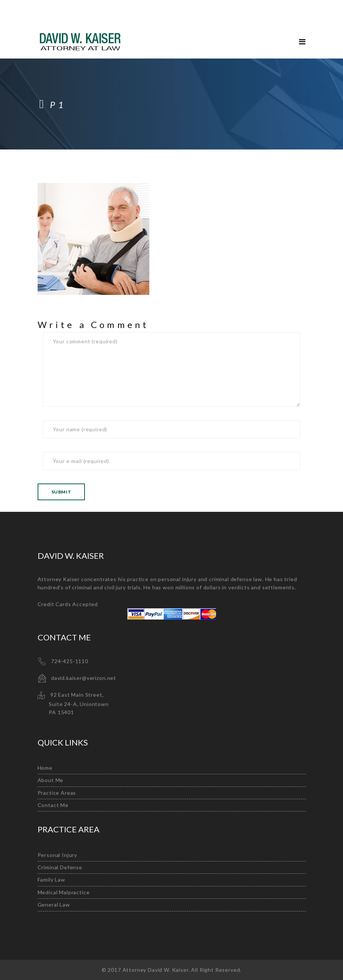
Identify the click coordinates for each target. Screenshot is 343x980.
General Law (54, 905)
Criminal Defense (60, 867)
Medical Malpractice (64, 892)
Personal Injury (58, 855)
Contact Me (53, 805)
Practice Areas (57, 793)
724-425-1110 (70, 661)
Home (45, 768)
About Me (51, 780)
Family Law (51, 880)
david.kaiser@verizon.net (84, 678)
